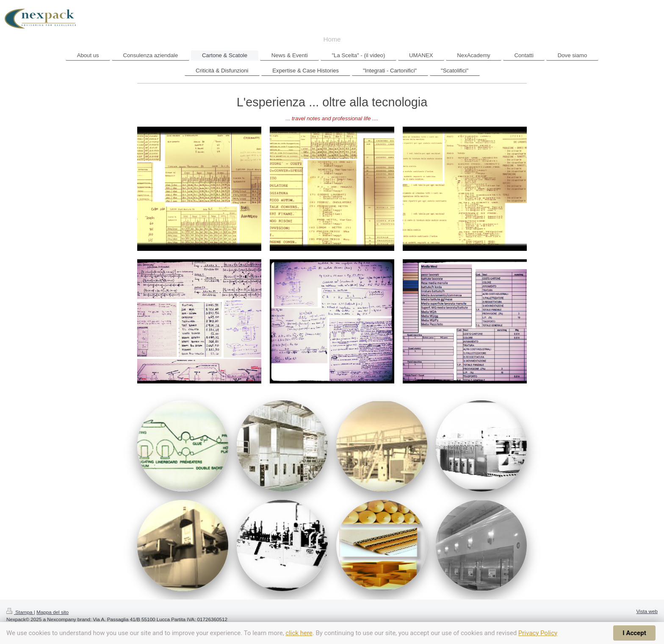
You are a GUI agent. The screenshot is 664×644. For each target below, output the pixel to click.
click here (299, 633)
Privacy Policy (538, 633)
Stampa (20, 612)
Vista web (647, 611)
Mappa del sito (53, 612)
